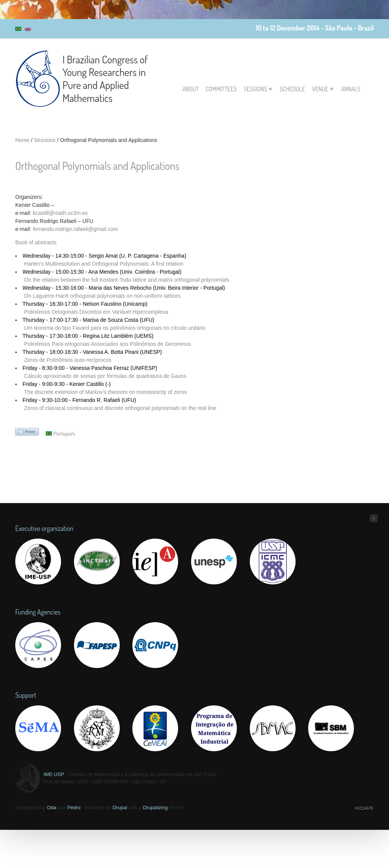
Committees (221, 89)
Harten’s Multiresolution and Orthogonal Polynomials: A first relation (104, 264)
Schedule (292, 89)
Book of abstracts (36, 242)
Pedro (74, 807)
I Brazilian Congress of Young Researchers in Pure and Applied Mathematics (105, 78)
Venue (323, 89)
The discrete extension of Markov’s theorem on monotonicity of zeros (105, 392)
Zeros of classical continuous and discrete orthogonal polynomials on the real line (120, 408)
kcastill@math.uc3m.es (60, 213)
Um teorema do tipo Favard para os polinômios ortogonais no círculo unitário (115, 328)
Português (60, 434)
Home (22, 140)
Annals (351, 89)
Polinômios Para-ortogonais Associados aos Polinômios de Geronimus (107, 344)
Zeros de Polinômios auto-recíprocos (68, 360)
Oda (52, 807)
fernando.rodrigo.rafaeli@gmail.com (75, 229)
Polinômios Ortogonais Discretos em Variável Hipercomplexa (96, 312)
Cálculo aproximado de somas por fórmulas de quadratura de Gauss (105, 376)
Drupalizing (155, 807)
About (191, 89)
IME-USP (54, 774)
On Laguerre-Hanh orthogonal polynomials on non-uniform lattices (102, 296)
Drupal (120, 807)
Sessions (258, 89)
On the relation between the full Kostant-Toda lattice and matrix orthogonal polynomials (127, 280)
